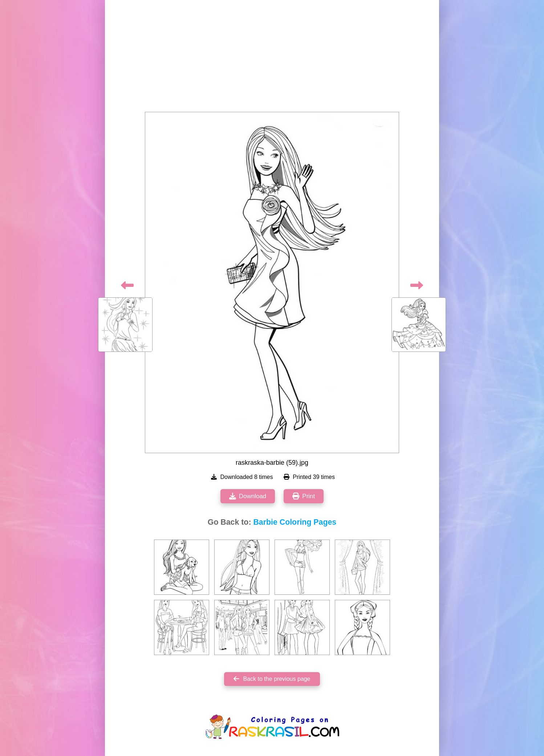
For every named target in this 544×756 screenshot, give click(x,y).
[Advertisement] (272, 58)
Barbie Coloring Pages (295, 522)
